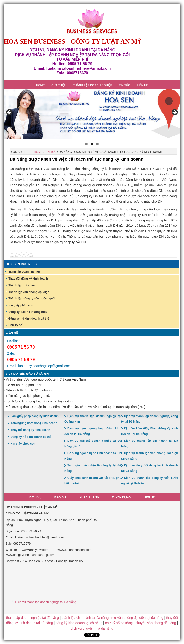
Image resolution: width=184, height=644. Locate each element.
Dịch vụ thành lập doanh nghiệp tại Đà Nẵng (46, 602)
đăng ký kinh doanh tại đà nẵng (79, 623)
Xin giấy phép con (21, 305)
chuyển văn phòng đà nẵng (156, 623)
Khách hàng (89, 497)
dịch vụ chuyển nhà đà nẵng (92, 628)
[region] (92, 114)
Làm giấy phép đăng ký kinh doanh (34, 416)
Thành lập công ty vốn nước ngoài (32, 299)
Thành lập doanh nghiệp (24, 272)
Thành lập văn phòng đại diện (29, 292)
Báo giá (60, 497)
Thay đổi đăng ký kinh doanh (28, 279)
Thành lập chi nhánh (22, 285)
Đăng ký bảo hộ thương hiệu (28, 312)
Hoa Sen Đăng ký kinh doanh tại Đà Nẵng (92, 21)
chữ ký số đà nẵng (119, 623)
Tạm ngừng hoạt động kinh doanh (34, 423)
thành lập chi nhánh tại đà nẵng (85, 618)
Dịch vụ (35, 497)
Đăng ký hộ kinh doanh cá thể (29, 319)
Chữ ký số (15, 325)
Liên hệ (149, 497)
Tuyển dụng (121, 497)
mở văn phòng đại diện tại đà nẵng (137, 618)
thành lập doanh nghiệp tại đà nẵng (33, 618)
